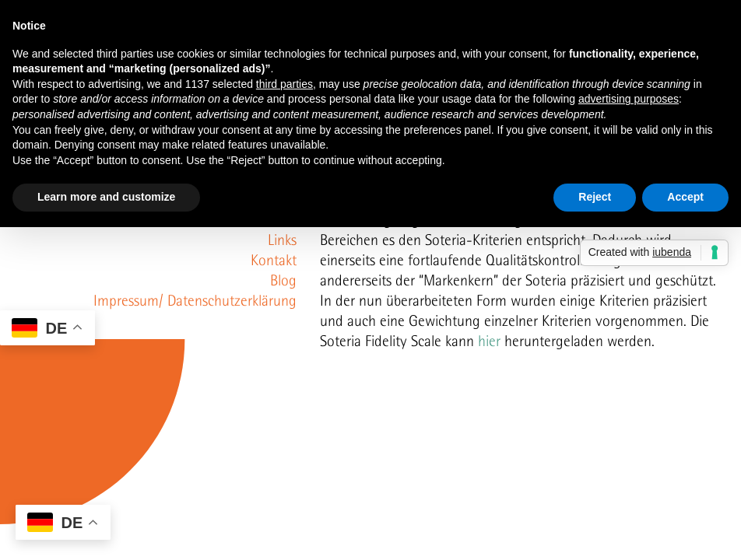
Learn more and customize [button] (106, 197)
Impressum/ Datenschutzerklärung (195, 300)
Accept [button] (685, 197)
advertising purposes (629, 99)
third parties (284, 84)
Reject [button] (595, 197)
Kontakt (274, 260)
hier (489, 341)
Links (282, 240)
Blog (283, 280)
